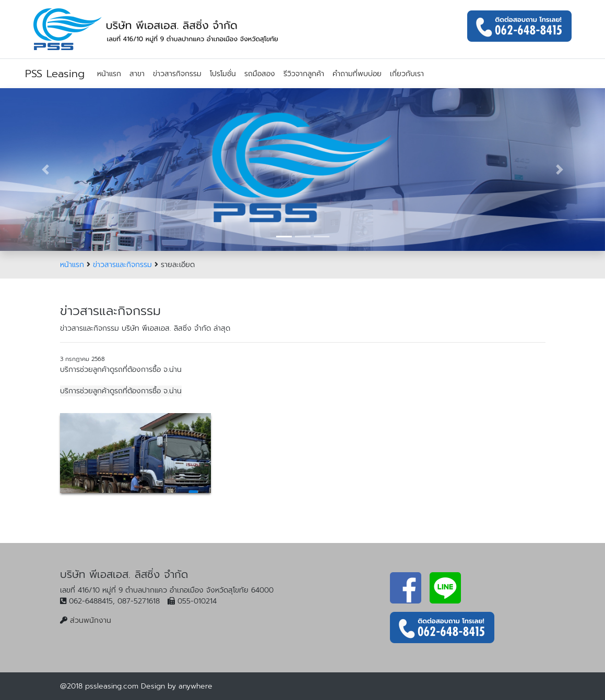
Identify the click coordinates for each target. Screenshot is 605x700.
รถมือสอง (260, 74)
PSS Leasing (55, 74)
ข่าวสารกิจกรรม (177, 74)
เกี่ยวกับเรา (407, 74)
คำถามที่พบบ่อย (357, 74)
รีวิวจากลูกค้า (304, 74)
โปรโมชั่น (223, 74)
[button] (45, 170)
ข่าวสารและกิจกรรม (122, 265)
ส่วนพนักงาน (91, 620)
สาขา (137, 74)
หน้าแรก (109, 74)
